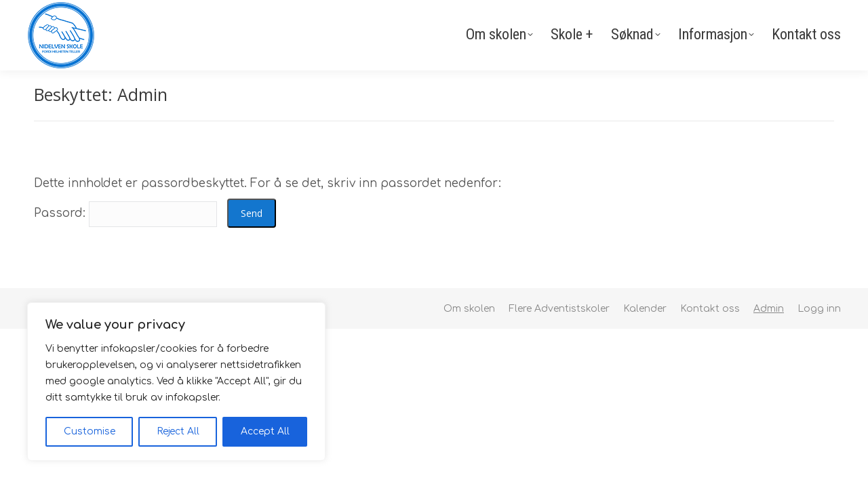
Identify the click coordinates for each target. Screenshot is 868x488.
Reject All (178, 431)
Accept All (265, 431)
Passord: (125, 213)
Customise (90, 431)
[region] (176, 382)
